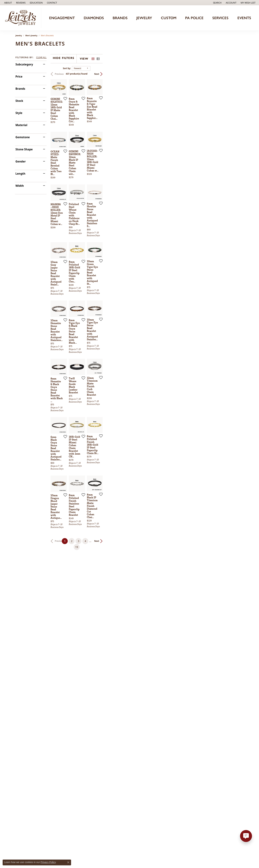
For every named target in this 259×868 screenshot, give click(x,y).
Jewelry (144, 18)
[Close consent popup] (68, 862)
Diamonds (94, 18)
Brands (120, 18)
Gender (21, 161)
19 (162, 742)
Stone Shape (24, 149)
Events (244, 18)
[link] (8, 3)
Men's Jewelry (31, 36)
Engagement (62, 18)
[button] (36, 3)
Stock (19, 101)
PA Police (194, 18)
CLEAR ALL (41, 58)
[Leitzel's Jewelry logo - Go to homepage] (21, 18)
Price (19, 76)
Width (20, 186)
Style (19, 113)
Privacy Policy (48, 862)
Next (238, 74)
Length (20, 174)
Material (21, 125)
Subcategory (24, 64)
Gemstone (23, 137)
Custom (169, 18)
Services (220, 18)
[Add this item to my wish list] (111, 145)
